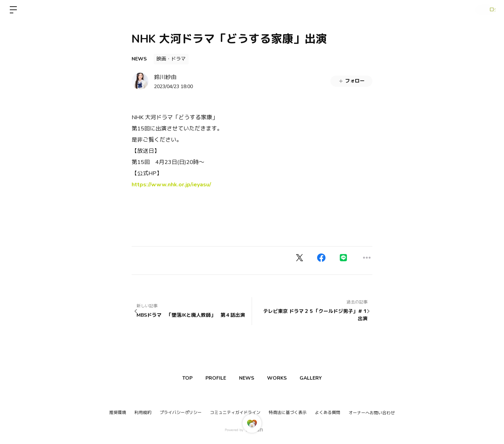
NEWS (139, 59)
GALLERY (320, 378)
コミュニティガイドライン (235, 413)
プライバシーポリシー (181, 413)
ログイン (483, 10)
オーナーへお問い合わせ (372, 413)
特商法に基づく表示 (288, 413)
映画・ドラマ (171, 59)
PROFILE (211, 378)
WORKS (281, 378)
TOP (178, 378)
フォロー (351, 81)
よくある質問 (328, 413)
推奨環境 (118, 413)
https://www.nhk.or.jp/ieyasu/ (171, 185)
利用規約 (143, 413)
